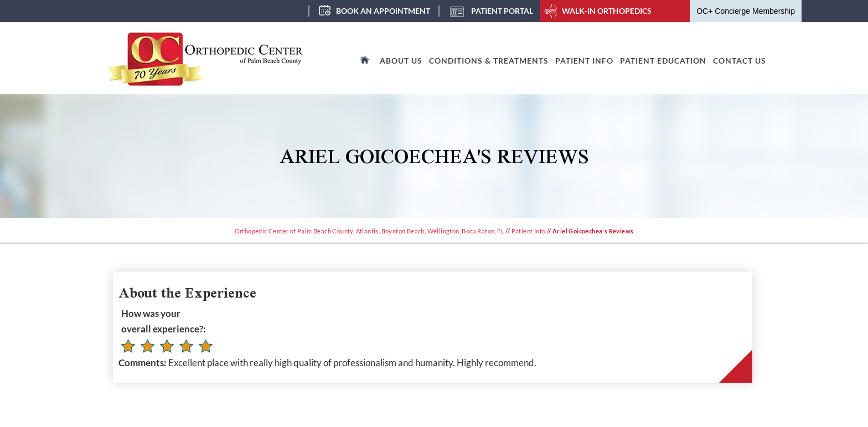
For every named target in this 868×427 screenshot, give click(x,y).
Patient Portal (502, 11)
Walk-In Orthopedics (607, 11)
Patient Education (663, 61)
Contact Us (740, 61)
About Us (401, 61)
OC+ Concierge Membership (746, 11)
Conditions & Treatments (489, 61)
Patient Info (584, 61)
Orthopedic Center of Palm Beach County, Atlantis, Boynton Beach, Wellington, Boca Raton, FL (370, 231)
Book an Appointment (383, 11)
